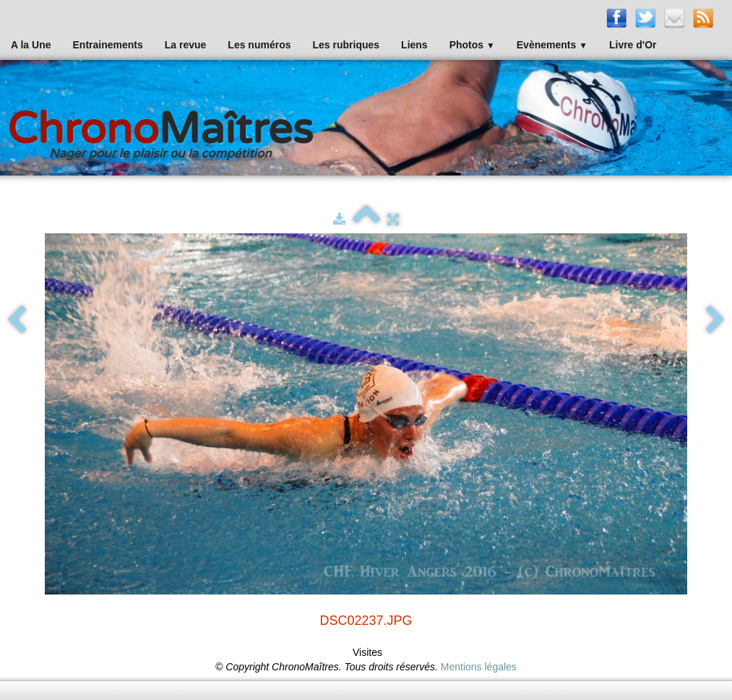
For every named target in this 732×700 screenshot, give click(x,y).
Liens (414, 45)
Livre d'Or (633, 45)
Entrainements (108, 45)
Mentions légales (479, 667)
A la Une (31, 45)
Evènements (552, 45)
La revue (186, 45)
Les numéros (259, 45)
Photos (472, 45)
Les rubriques (346, 45)
